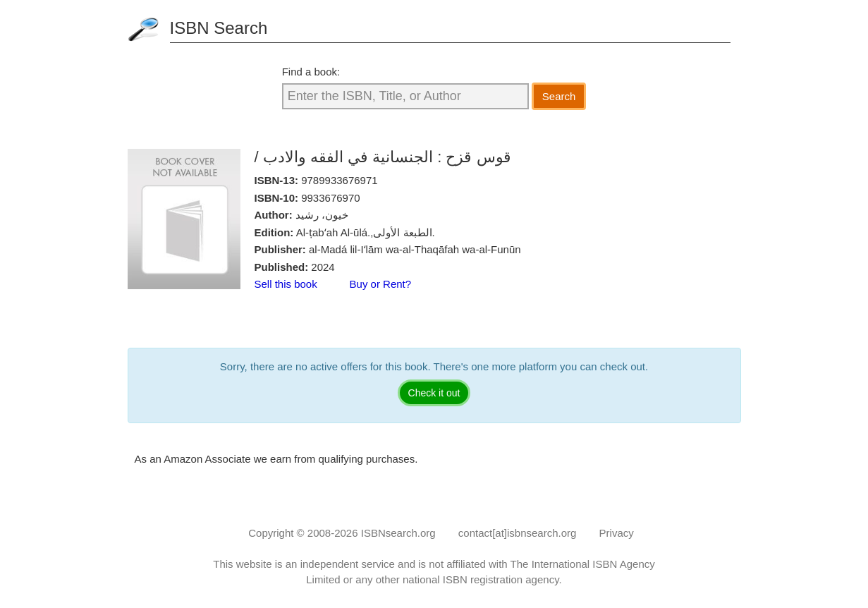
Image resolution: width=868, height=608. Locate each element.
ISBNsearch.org (398, 533)
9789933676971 (339, 180)
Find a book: (311, 72)
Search (559, 96)
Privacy (617, 533)
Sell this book (286, 284)
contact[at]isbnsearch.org (518, 533)
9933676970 (330, 198)
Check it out (434, 393)
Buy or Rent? (381, 284)
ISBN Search (219, 28)
